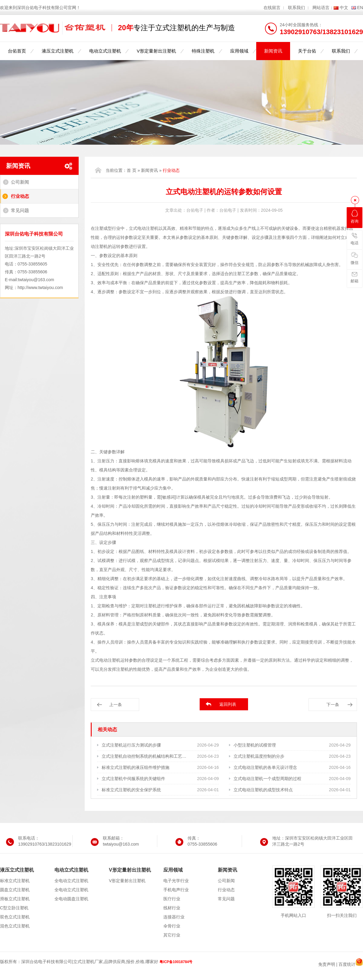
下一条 (333, 705)
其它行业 (172, 935)
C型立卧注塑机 (14, 908)
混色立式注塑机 (15, 926)
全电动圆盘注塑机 (71, 899)
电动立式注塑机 (105, 51)
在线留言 (272, 8)
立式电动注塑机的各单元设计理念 (265, 767)
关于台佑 (307, 51)
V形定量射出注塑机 (156, 51)
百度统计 (347, 964)
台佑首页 (17, 51)
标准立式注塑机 (15, 881)
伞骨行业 (172, 926)
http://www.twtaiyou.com (40, 288)
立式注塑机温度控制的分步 (259, 756)
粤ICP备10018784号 (176, 962)
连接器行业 (174, 917)
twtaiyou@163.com (36, 280)
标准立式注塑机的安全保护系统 (131, 790)
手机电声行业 (176, 890)
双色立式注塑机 (15, 917)
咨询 (355, 217)
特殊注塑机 (203, 51)
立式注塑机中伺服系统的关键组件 (133, 779)
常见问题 (20, 210)
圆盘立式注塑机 (15, 890)
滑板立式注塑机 (15, 899)
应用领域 (239, 51)
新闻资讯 (273, 51)
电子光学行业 (176, 881)
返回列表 (228, 704)
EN (360, 8)
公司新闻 (20, 182)
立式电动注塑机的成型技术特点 (263, 790)
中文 (344, 8)
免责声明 (327, 964)
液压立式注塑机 (58, 51)
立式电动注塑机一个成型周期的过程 (267, 779)
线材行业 (172, 908)
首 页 (132, 170)
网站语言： (323, 8)
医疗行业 (172, 899)
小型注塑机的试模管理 (255, 745)
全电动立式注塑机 (71, 881)
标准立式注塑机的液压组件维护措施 (136, 767)
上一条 (116, 705)
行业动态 (20, 196)
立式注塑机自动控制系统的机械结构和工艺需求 (144, 756)
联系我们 (296, 8)
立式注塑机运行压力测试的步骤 (131, 745)
